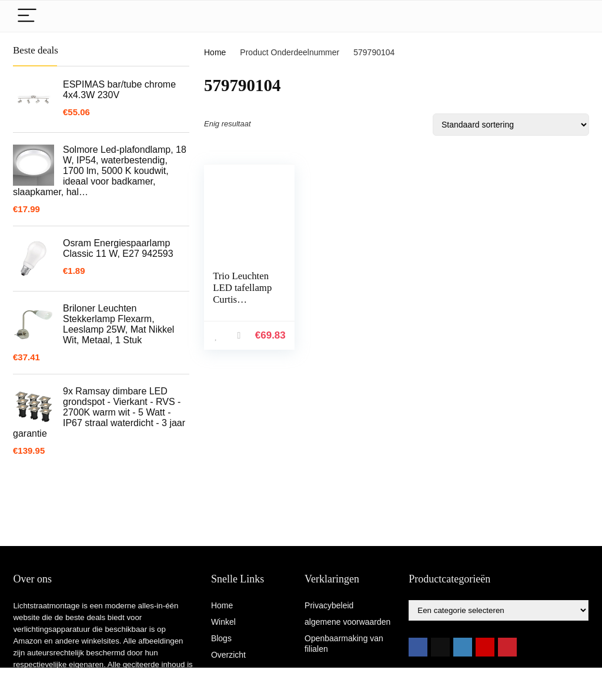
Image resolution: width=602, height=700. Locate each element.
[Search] (571, 16)
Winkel (223, 622)
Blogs (221, 638)
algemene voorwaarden (347, 622)
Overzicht (228, 655)
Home (215, 52)
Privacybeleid (329, 605)
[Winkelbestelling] (511, 125)
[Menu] (27, 16)
